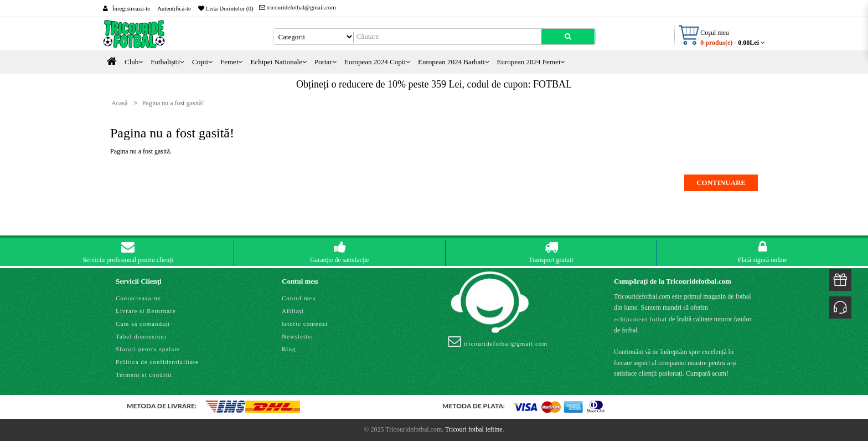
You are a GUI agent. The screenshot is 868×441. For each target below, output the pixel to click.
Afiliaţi (293, 311)
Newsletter (298, 336)
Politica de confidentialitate (157, 362)
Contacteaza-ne (138, 298)
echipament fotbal (640, 319)
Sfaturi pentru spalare (148, 349)
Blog (289, 349)
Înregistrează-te (131, 8)
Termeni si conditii (144, 375)
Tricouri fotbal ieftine (474, 429)
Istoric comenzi (305, 324)
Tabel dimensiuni (141, 336)
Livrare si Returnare (146, 311)
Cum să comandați (143, 324)
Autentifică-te (174, 8)
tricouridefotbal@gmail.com (298, 7)
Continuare (721, 183)
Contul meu (299, 298)
